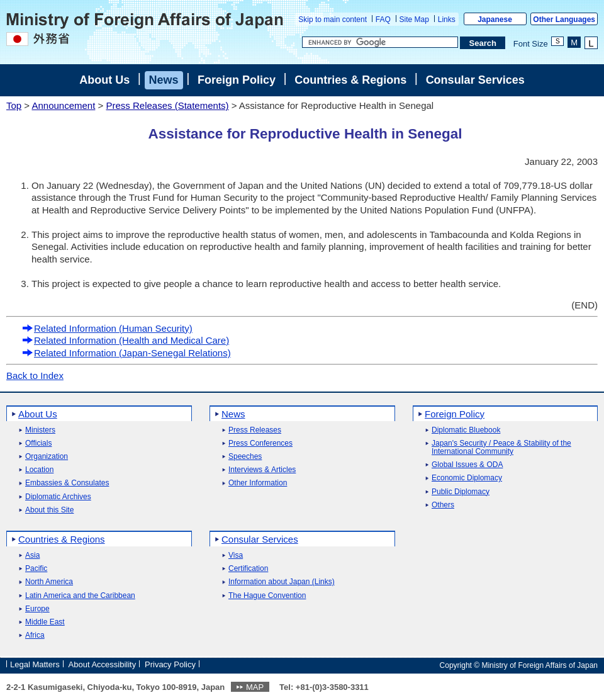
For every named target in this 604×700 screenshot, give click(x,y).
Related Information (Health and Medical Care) (126, 340)
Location (39, 470)
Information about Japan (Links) (282, 582)
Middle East (45, 622)
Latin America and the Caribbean (80, 596)
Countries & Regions (350, 80)
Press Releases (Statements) (167, 105)
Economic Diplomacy (467, 478)
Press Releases (255, 430)
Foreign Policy (237, 80)
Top (14, 105)
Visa (236, 556)
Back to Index (35, 375)
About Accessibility (103, 664)
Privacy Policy (170, 664)
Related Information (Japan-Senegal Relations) (126, 353)
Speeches (245, 457)
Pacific (36, 569)
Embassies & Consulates (67, 483)
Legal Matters (35, 664)
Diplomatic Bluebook (466, 430)
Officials (38, 443)
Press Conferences (260, 443)
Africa (35, 635)
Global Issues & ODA (467, 465)
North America (49, 582)
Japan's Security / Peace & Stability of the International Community (501, 448)
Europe (37, 609)
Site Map (414, 20)
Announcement (63, 105)
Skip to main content (333, 20)
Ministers (40, 430)
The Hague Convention (267, 596)
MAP (255, 687)
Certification (248, 569)
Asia (32, 556)
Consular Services (475, 80)
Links (447, 20)
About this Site (49, 510)
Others (443, 505)
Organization (47, 457)
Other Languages (564, 20)
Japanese (495, 20)
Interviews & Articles (262, 470)
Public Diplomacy (461, 492)
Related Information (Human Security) (107, 328)
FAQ (383, 20)
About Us (104, 80)
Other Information (258, 483)
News (164, 80)
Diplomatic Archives (58, 497)
